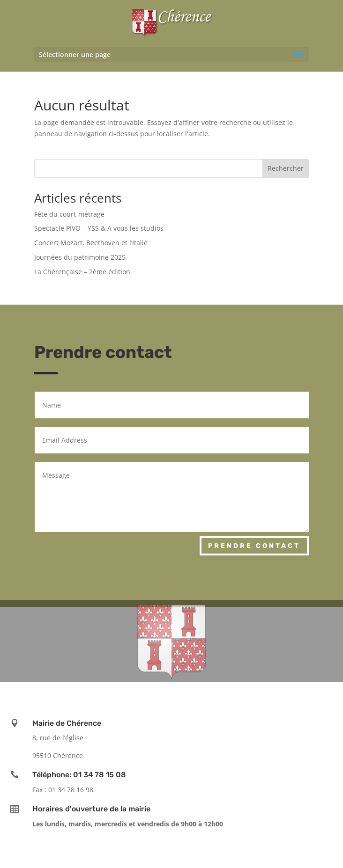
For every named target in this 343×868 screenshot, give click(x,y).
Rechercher (286, 168)
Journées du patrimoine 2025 (80, 257)
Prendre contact (254, 546)
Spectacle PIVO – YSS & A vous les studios (99, 228)
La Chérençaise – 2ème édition (82, 272)
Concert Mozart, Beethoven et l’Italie (91, 243)
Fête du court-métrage (69, 214)
